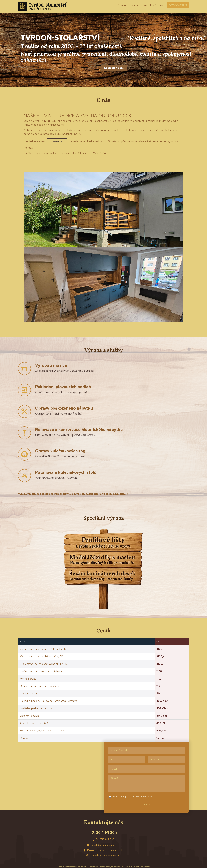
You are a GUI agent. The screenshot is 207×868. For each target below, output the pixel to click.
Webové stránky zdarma (67, 867)
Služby (122, 5)
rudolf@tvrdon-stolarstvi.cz (105, 845)
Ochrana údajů (93, 855)
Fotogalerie (178, 5)
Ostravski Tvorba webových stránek (105, 867)
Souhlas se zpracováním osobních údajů (133, 796)
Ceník (134, 5)
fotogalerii (57, 142)
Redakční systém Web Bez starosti (135, 867)
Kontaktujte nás (153, 5)
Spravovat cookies (112, 855)
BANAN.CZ (85, 867)
